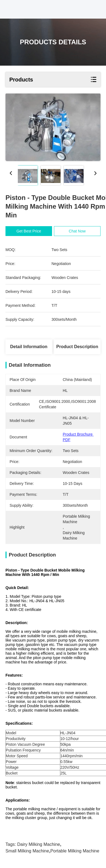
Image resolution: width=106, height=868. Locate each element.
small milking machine (27, 851)
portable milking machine (75, 851)
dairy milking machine (39, 844)
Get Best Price (30, 231)
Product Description (77, 347)
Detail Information (29, 347)
